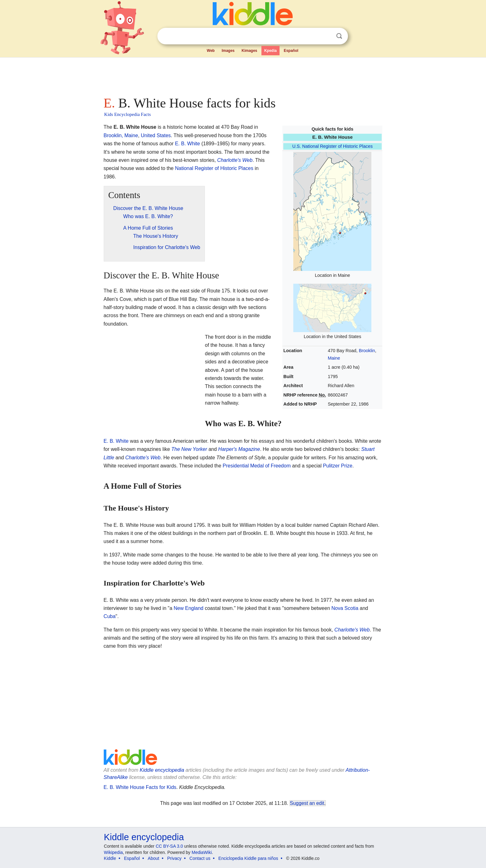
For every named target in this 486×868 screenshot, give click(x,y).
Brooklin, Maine (121, 135)
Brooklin (367, 351)
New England (188, 608)
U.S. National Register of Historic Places (333, 146)
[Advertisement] (243, 75)
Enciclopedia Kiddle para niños (248, 858)
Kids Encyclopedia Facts (128, 114)
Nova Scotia (345, 608)
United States (156, 135)
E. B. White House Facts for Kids (140, 787)
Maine (334, 358)
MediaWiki (202, 852)
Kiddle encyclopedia (162, 770)
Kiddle (110, 858)
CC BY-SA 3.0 (169, 846)
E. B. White (187, 144)
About (154, 858)
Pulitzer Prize (338, 466)
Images (228, 51)
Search (339, 36)
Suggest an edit (307, 803)
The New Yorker (189, 449)
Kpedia (270, 51)
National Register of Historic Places (214, 168)
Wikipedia (114, 852)
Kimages (249, 51)
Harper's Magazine (239, 449)
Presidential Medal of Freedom (257, 466)
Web (211, 51)
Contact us (200, 858)
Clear (326, 36)
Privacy (174, 858)
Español (291, 51)
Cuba (110, 616)
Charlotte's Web (235, 160)
